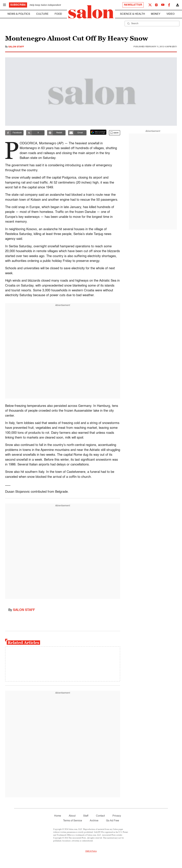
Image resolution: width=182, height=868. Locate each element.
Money (156, 14)
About (72, 816)
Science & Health (132, 14)
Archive (94, 821)
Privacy (117, 816)
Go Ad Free (113, 821)
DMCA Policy (91, 851)
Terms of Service (73, 821)
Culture (42, 14)
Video (170, 14)
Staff (86, 816)
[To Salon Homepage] (91, 12)
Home (58, 816)
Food (58, 14)
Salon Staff (16, 47)
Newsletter (133, 5)
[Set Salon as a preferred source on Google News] (98, 132)
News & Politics (19, 14)
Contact (100, 816)
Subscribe (18, 5)
